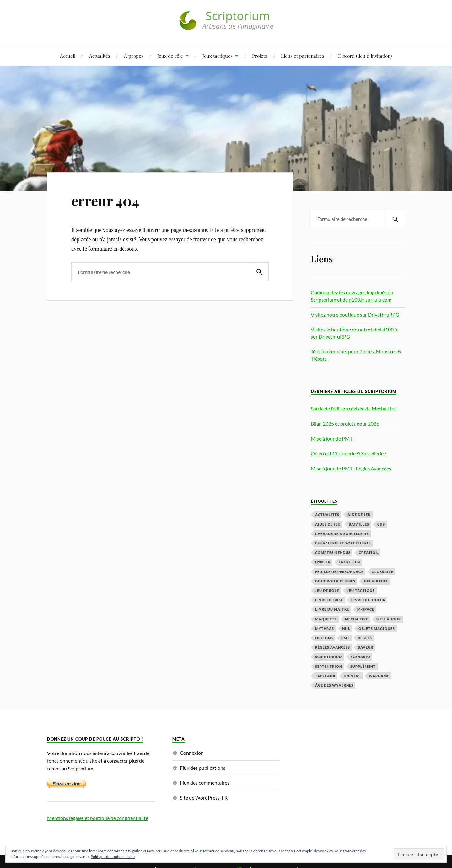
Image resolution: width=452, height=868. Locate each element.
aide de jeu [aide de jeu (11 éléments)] (359, 514)
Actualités (100, 56)
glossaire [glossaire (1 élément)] (382, 572)
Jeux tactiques (218, 56)
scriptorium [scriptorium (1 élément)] (329, 657)
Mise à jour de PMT (332, 439)
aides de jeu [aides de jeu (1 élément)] (328, 524)
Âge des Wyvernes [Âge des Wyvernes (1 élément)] (334, 685)
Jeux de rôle (170, 56)
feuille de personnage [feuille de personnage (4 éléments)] (339, 572)
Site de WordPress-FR (204, 798)
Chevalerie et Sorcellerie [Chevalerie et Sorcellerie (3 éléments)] (343, 543)
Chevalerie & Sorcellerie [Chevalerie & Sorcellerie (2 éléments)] (342, 534)
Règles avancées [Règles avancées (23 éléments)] (333, 647)
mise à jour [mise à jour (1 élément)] (389, 619)
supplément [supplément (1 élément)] (363, 666)
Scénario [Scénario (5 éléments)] (361, 657)
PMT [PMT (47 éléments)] (345, 638)
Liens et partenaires (303, 56)
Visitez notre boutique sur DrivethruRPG (355, 315)
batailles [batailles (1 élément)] (359, 524)
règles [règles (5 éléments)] (365, 638)
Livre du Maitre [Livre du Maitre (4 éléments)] (332, 609)
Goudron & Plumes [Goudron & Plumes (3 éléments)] (335, 581)
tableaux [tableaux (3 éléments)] (325, 676)
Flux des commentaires (205, 782)
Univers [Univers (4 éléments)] (352, 676)
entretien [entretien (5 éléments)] (349, 562)
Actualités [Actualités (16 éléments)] (327, 514)
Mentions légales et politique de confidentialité (98, 818)
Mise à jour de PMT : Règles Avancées (351, 468)
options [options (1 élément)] (324, 638)
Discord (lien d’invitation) (365, 56)
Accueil (68, 56)
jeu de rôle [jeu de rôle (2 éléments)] (327, 590)
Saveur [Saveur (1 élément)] (366, 647)
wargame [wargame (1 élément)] (379, 676)
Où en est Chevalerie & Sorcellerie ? (349, 453)
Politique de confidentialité (113, 857)
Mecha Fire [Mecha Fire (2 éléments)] (357, 619)
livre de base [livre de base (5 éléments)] (329, 600)
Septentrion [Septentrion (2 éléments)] (329, 666)
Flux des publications (203, 768)
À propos (134, 56)
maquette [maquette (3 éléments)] (326, 619)
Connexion (192, 753)
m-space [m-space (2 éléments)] (366, 609)
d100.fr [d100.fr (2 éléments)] (323, 562)
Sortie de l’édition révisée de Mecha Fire (353, 408)
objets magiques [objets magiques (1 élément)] (377, 628)
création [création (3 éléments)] (369, 552)
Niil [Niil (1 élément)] (346, 628)
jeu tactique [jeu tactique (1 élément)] (361, 590)
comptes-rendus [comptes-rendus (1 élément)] (333, 552)
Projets (260, 56)
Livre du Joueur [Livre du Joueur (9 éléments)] (368, 600)
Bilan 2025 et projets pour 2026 (345, 423)
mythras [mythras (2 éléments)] (325, 628)
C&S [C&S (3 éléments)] (381, 524)
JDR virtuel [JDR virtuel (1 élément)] (376, 581)
